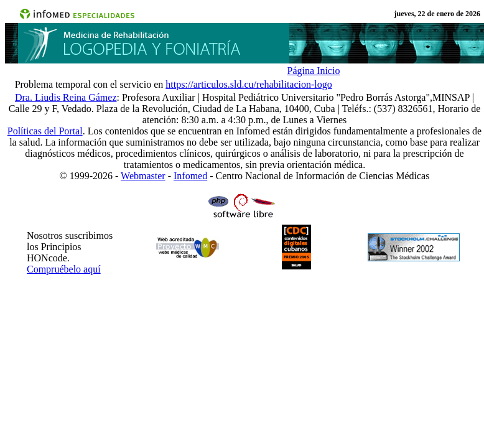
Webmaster (143, 176)
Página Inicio (314, 71)
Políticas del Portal (45, 131)
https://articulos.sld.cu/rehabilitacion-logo (249, 84)
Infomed (190, 176)
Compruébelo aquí (64, 269)
